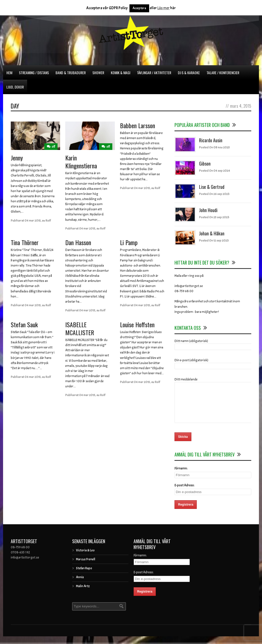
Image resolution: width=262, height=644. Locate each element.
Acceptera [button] (139, 8)
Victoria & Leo (85, 558)
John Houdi (208, 210)
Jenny (17, 158)
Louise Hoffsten (137, 324)
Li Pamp (129, 242)
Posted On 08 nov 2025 (214, 147)
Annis (80, 585)
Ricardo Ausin (211, 140)
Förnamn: (181, 476)
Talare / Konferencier (223, 73)
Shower (98, 73)
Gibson (205, 163)
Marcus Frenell (86, 567)
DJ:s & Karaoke (189, 73)
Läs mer (163, 8)
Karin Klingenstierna (81, 162)
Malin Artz (83, 594)
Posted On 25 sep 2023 (214, 217)
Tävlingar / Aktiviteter (154, 73)
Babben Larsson (138, 125)
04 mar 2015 (33, 221)
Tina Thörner (25, 242)
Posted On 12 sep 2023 (214, 241)
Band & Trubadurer (71, 73)
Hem (9, 73)
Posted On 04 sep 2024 (215, 171)
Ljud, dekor (15, 87)
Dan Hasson (78, 242)
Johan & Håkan (212, 233)
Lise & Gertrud (212, 187)
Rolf (48, 221)
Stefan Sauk (24, 324)
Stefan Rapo (84, 576)
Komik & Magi (121, 73)
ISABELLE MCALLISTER (80, 328)
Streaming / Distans (34, 73)
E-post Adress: (184, 493)
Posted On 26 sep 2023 (214, 194)
